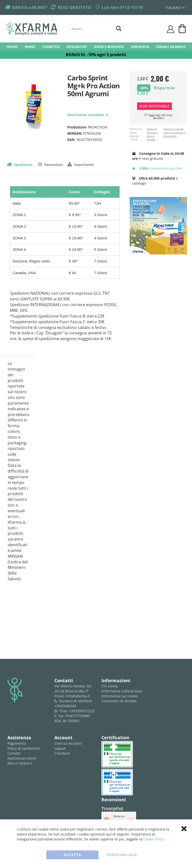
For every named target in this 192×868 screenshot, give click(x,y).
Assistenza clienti (22, 758)
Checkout (62, 753)
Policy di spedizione (24, 748)
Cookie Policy (154, 839)
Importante (83, 165)
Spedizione (23, 165)
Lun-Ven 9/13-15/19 (122, 7)
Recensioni (53, 165)
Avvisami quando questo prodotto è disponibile (174, 132)
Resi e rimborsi (20, 763)
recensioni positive (157, 168)
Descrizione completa (88, 115)
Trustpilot (112, 808)
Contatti (14, 753)
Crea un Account (68, 743)
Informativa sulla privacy (122, 691)
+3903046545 (65, 706)
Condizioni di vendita (119, 701)
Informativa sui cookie (120, 696)
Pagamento (17, 743)
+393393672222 (82, 711)
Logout (60, 748)
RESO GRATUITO (74, 7)
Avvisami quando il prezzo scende (152, 134)
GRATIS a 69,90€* (30, 7)
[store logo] (35, 29)
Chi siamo (110, 686)
